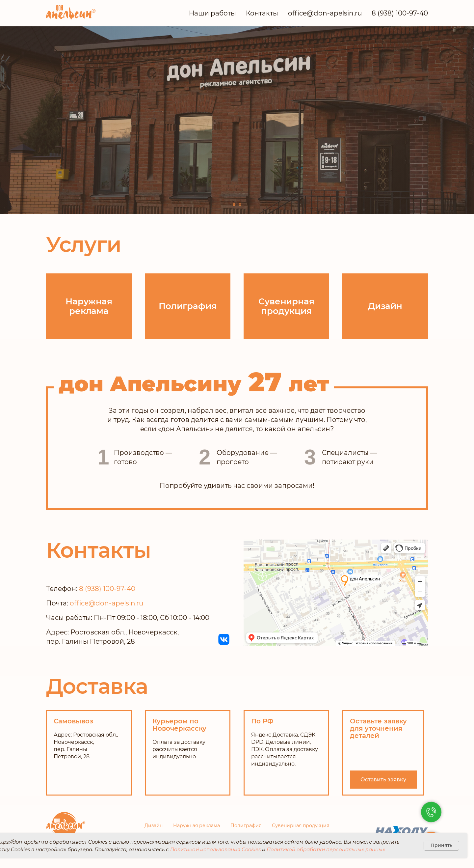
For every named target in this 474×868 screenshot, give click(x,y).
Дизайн (154, 826)
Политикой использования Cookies (215, 849)
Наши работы (212, 13)
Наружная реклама (197, 826)
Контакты (262, 13)
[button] (383, 780)
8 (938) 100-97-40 (400, 13)
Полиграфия (246, 826)
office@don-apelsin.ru (325, 13)
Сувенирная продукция (301, 826)
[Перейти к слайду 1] (234, 205)
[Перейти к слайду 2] (240, 205)
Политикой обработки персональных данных (326, 849)
